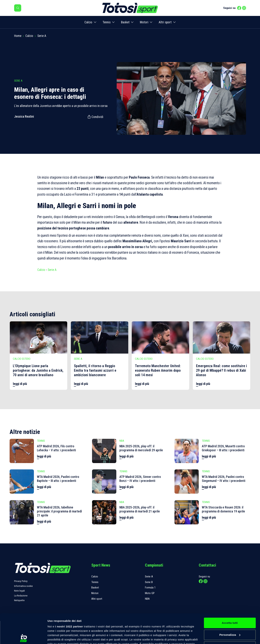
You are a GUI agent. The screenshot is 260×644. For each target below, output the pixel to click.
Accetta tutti (230, 593)
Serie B (149, 582)
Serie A (42, 36)
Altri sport (165, 22)
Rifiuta (230, 617)
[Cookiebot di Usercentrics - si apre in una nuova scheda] (23, 637)
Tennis (107, 22)
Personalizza (230, 605)
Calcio (88, 22)
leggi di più (20, 384)
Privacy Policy (21, 581)
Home (18, 36)
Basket (125, 22)
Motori (144, 22)
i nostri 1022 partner (69, 597)
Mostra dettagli (57, 637)
